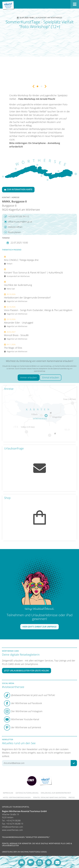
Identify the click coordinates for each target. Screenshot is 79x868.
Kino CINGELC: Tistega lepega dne (21, 260)
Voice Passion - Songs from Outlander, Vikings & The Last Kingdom (38, 310)
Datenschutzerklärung (27, 793)
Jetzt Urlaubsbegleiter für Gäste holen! (27, 671)
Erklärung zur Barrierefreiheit (56, 793)
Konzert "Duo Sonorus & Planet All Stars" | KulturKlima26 (33, 273)
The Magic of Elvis (16, 348)
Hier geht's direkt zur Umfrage (39, 627)
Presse (72, 797)
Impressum (8, 793)
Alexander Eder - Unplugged (19, 323)
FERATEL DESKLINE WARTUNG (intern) (50, 797)
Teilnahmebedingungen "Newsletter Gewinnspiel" (26, 837)
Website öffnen (13, 227)
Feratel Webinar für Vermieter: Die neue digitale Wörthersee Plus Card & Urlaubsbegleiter (37, 844)
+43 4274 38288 (13, 821)
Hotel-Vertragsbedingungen (17, 797)
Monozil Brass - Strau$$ (16, 335)
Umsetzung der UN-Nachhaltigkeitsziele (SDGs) (24, 852)
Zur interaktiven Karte (18, 189)
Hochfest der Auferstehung (18, 285)
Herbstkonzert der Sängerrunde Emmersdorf (27, 298)
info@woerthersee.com (12, 827)
